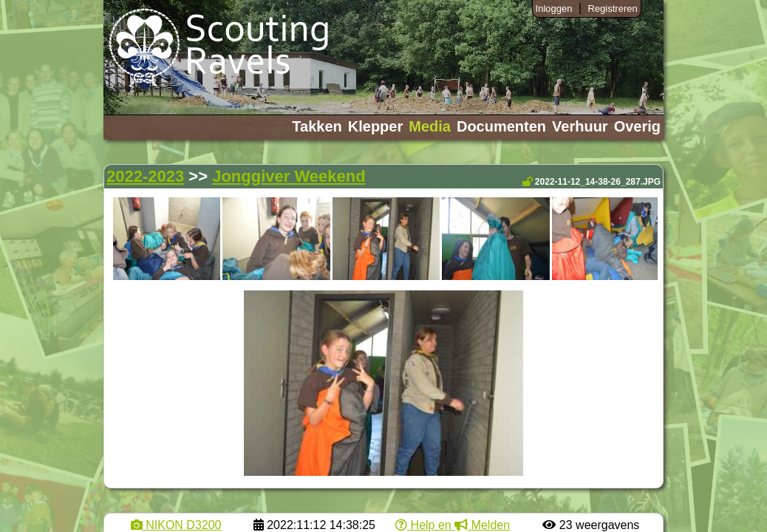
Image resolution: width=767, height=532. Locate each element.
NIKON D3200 (176, 525)
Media (430, 126)
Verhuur (580, 126)
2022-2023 (145, 176)
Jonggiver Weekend (289, 176)
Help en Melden (453, 525)
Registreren (612, 8)
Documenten (501, 126)
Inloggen (554, 8)
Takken (317, 126)
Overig (637, 126)
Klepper (375, 126)
